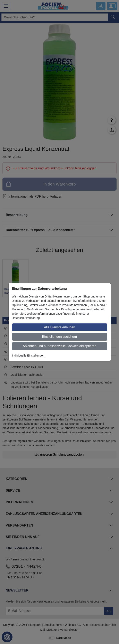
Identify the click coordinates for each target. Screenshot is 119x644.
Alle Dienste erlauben (59, 327)
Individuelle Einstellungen (28, 356)
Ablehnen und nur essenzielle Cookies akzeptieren (59, 346)
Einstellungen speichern (60, 337)
